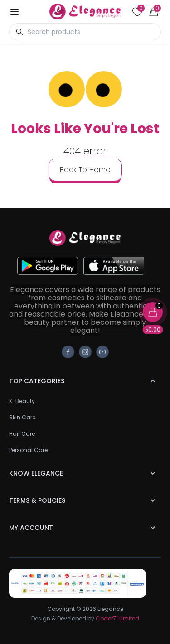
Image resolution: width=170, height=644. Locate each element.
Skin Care (22, 417)
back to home (85, 170)
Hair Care (22, 434)
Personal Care (28, 450)
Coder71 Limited (117, 618)
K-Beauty (22, 401)
